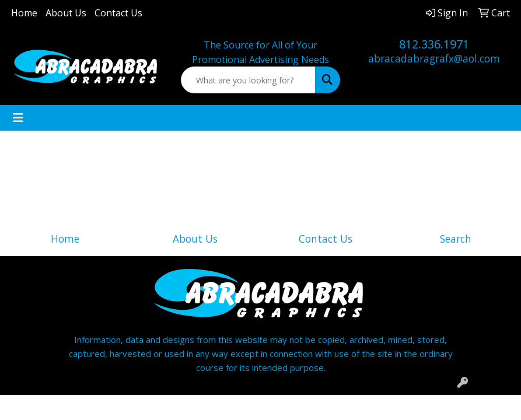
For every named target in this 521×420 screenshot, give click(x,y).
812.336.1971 (434, 44)
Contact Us (118, 13)
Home (24, 13)
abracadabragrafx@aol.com (434, 58)
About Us (66, 13)
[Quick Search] (249, 80)
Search (456, 239)
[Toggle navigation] (18, 118)
